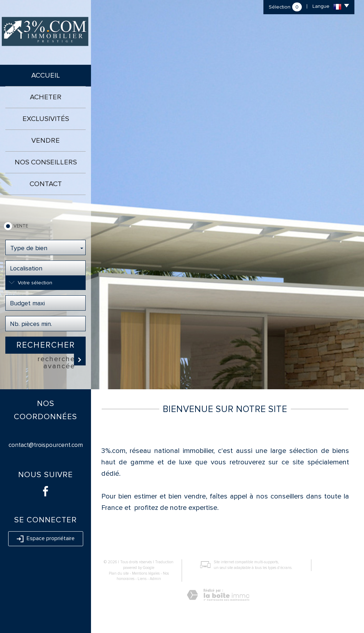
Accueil (46, 75)
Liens (142, 579)
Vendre (45, 141)
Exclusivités (46, 119)
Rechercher (46, 345)
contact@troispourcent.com (46, 445)
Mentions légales (146, 573)
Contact (46, 184)
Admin (155, 579)
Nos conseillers (46, 162)
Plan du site (119, 573)
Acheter (46, 97)
